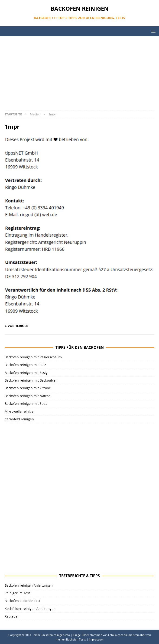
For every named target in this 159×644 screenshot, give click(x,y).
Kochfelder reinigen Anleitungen (30, 609)
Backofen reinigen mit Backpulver (31, 380)
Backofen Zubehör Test (23, 601)
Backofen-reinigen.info (55, 635)
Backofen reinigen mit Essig (26, 373)
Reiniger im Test (17, 593)
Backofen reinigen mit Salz (25, 365)
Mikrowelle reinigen (20, 411)
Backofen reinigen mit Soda (26, 404)
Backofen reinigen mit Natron (28, 396)
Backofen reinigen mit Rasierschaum (33, 357)
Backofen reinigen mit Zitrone (28, 388)
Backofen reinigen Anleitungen (29, 585)
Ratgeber (12, 616)
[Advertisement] (79, 71)
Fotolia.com (116, 635)
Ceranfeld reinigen (19, 419)
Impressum (96, 639)
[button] (153, 31)
